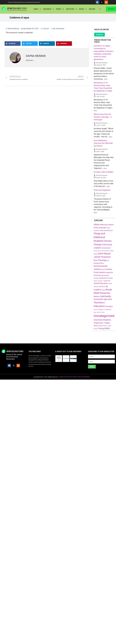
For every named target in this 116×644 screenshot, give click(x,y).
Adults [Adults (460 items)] (97, 225)
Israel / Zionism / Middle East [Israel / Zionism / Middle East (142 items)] (102, 281)
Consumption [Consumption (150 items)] (106, 251)
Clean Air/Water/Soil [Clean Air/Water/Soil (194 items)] (106, 230)
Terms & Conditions (84, 377)
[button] (100, 9)
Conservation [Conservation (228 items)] (106, 248)
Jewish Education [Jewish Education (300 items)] (101, 283)
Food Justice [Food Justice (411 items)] (99, 272)
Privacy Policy (72, 377)
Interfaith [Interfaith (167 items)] (110, 278)
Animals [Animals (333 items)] (102, 228)
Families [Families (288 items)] (109, 269)
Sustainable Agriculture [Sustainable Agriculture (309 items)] (103, 299)
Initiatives (72, 9)
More (106, 79)
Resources (49, 9)
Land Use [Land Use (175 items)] (101, 286)
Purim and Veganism (102, 190)
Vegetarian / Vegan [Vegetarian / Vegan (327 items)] (102, 323)
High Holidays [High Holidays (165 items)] (105, 275)
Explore (92, 9)
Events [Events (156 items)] (103, 269)
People (83, 9)
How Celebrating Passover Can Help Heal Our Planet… (103, 143)
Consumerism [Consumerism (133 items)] (98, 251)
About (37, 9)
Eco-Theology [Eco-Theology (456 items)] (100, 260)
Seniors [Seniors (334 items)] (97, 296)
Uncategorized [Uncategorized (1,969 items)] (104, 316)
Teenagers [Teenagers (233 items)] (109, 306)
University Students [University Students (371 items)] (102, 320)
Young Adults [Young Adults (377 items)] (104, 328)
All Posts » (30, 60)
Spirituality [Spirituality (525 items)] (106, 296)
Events (60, 9)
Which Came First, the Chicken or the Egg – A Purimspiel (103, 117)
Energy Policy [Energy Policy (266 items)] (99, 263)
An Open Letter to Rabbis (104, 172)
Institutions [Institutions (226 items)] (103, 278)
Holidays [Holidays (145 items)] (96, 278)
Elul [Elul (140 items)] (108, 261)
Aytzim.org (63, 377)
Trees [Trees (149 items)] (95, 310)
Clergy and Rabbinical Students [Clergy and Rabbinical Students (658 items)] (99, 237)
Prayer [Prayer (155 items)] (103, 290)
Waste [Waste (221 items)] (96, 326)
